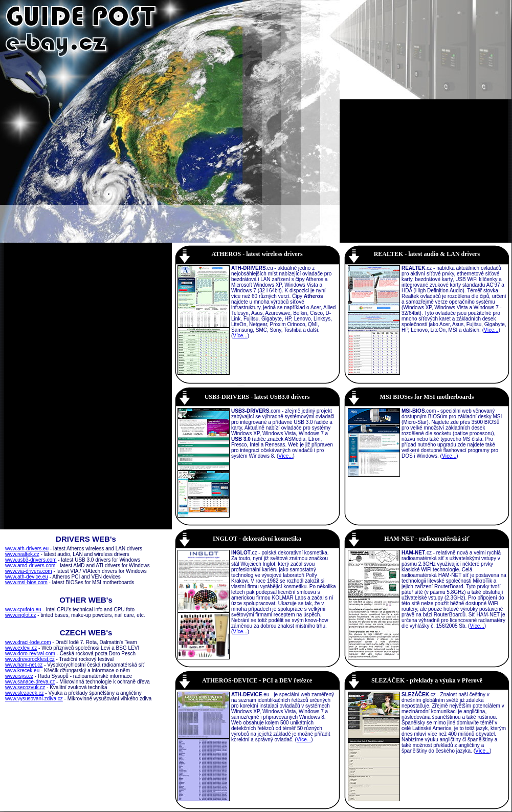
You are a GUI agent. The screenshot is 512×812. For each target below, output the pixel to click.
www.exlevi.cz (21, 648)
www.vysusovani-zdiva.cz (34, 699)
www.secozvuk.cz (25, 687)
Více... (240, 336)
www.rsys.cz (19, 676)
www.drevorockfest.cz (30, 659)
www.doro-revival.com (30, 654)
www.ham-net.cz (24, 665)
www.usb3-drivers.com (31, 560)
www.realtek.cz (22, 554)
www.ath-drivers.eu (27, 549)
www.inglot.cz (21, 615)
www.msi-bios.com (26, 582)
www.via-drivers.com (29, 571)
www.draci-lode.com (28, 642)
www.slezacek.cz (25, 693)
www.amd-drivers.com (30, 565)
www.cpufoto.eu (23, 610)
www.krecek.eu (22, 670)
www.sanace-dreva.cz (30, 682)
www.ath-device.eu (27, 577)
